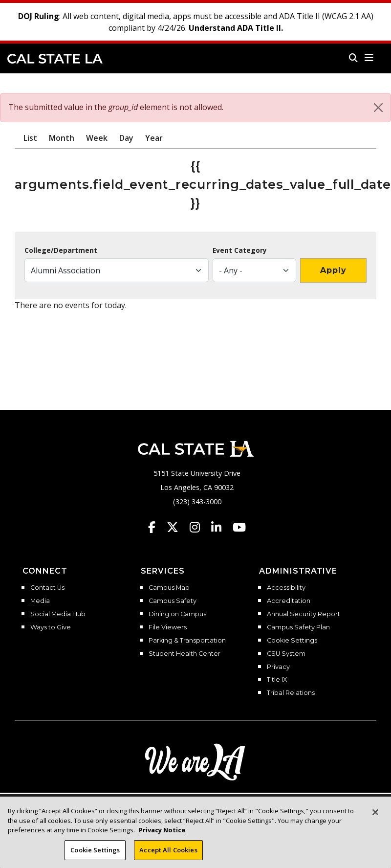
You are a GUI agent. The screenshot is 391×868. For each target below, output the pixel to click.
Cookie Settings (292, 641)
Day (126, 138)
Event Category (240, 250)
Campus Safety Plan (298, 627)
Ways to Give (51, 627)
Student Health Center (185, 654)
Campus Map (169, 588)
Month (62, 138)
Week (97, 138)
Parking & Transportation (187, 641)
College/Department (61, 250)
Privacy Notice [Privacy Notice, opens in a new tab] (162, 834)
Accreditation (289, 601)
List (30, 138)
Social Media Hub (58, 614)
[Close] (378, 108)
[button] (369, 58)
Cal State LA (55, 59)
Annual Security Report (304, 614)
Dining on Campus (177, 614)
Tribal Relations (291, 693)
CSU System (286, 654)
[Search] (353, 58)
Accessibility (286, 588)
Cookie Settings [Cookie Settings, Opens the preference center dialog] (95, 854)
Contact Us (47, 588)
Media (40, 601)
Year (154, 138)
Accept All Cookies (168, 854)
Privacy (278, 667)
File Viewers (168, 627)
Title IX (277, 680)
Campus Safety (173, 601)
